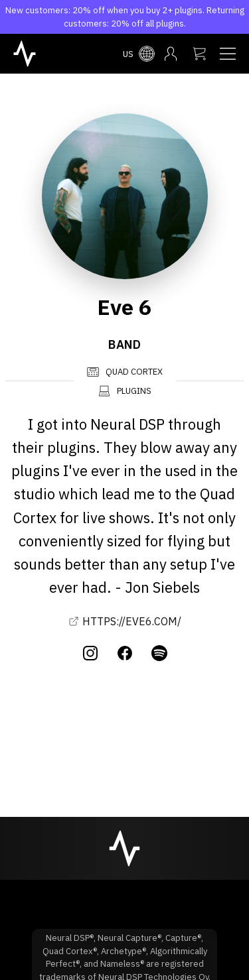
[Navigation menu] (228, 54)
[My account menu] (171, 54)
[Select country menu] (139, 54)
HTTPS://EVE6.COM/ (125, 621)
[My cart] (199, 54)
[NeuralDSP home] (25, 52)
